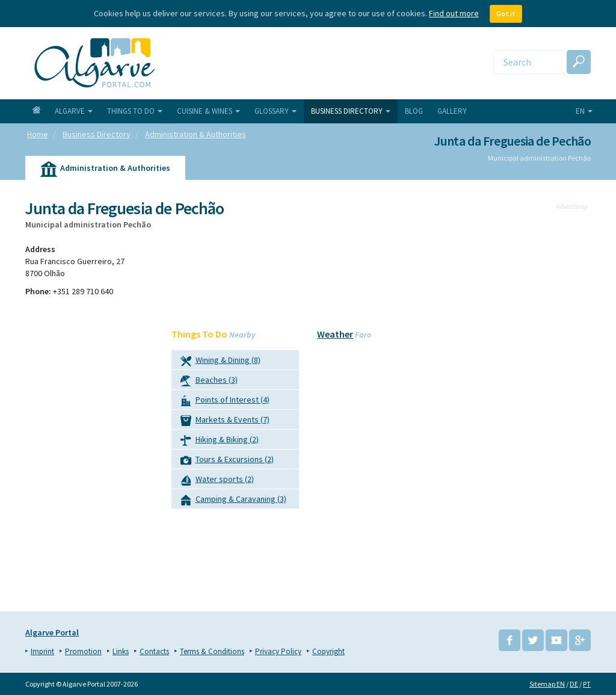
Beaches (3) (209, 382)
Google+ (580, 640)
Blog (414, 111)
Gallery (452, 111)
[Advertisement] (527, 404)
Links (121, 651)
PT (587, 684)
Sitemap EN (547, 684)
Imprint (42, 651)
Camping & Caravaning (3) (233, 501)
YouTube (556, 640)
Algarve (74, 111)
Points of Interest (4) (225, 402)
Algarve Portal (52, 632)
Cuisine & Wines (208, 111)
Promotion (83, 651)
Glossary (276, 111)
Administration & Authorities (105, 170)
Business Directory (351, 111)
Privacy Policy (278, 651)
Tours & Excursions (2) (227, 461)
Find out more (454, 13)
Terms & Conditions (212, 651)
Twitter (533, 640)
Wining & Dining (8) (220, 362)
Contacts (154, 651)
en (584, 111)
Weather (335, 334)
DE (574, 684)
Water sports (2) (217, 481)
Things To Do (135, 111)
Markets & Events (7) (225, 422)
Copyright (328, 651)
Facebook (510, 640)
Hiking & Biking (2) (220, 441)
